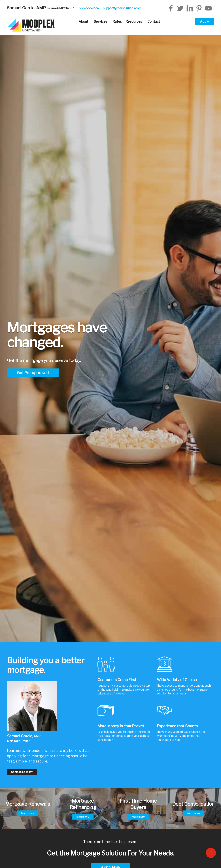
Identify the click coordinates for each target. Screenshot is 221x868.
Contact (154, 22)
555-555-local (89, 8)
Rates (117, 22)
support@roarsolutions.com (122, 8)
